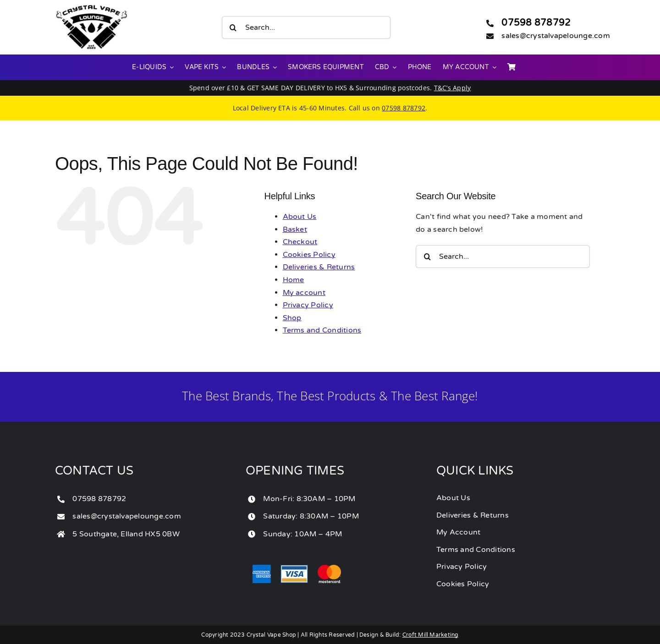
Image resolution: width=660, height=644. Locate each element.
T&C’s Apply (453, 88)
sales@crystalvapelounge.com (555, 36)
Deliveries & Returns (319, 267)
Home (294, 280)
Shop (292, 318)
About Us (300, 217)
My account (304, 293)
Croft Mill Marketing (431, 635)
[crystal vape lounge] (92, 8)
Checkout (300, 242)
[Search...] (306, 27)
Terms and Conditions (322, 330)
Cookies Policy (309, 255)
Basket (295, 229)
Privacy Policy (308, 305)
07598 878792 (536, 23)
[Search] (233, 27)
